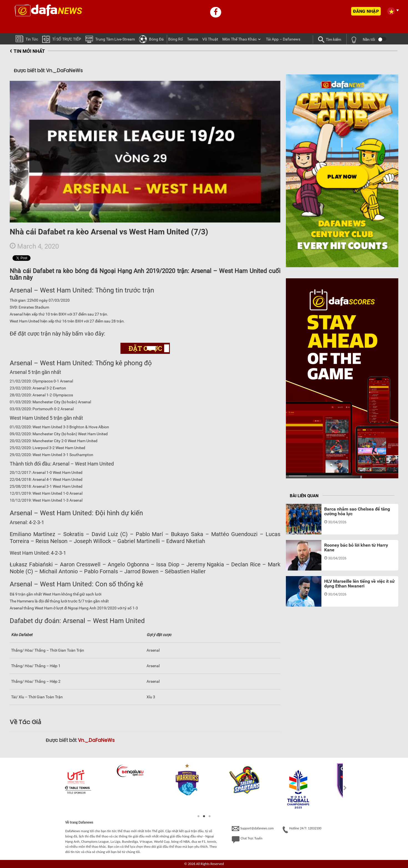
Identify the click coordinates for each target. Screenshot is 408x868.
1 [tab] (198, 816)
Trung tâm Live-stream (110, 39)
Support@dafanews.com (253, 829)
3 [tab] (210, 816)
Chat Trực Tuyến (247, 840)
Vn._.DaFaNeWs (96, 740)
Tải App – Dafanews (283, 39)
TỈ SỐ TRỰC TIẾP (62, 39)
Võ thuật (210, 39)
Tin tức (27, 38)
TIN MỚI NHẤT (27, 51)
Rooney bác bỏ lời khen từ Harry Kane (356, 548)
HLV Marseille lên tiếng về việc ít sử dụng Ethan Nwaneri (359, 584)
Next (345, 788)
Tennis (193, 39)
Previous (63, 788)
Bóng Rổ (176, 39)
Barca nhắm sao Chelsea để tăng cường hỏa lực (357, 511)
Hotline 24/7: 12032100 (302, 830)
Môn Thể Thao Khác (240, 39)
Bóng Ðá (151, 39)
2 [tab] (204, 816)
